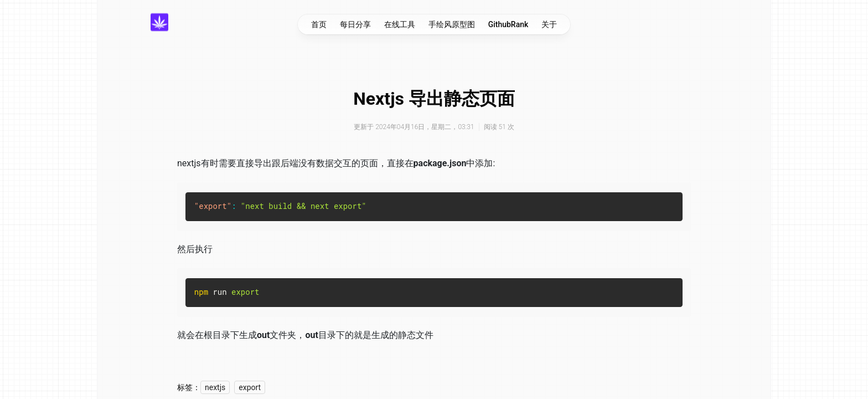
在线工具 (400, 24)
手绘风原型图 (452, 24)
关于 (549, 24)
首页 (319, 24)
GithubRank (508, 24)
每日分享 (355, 24)
